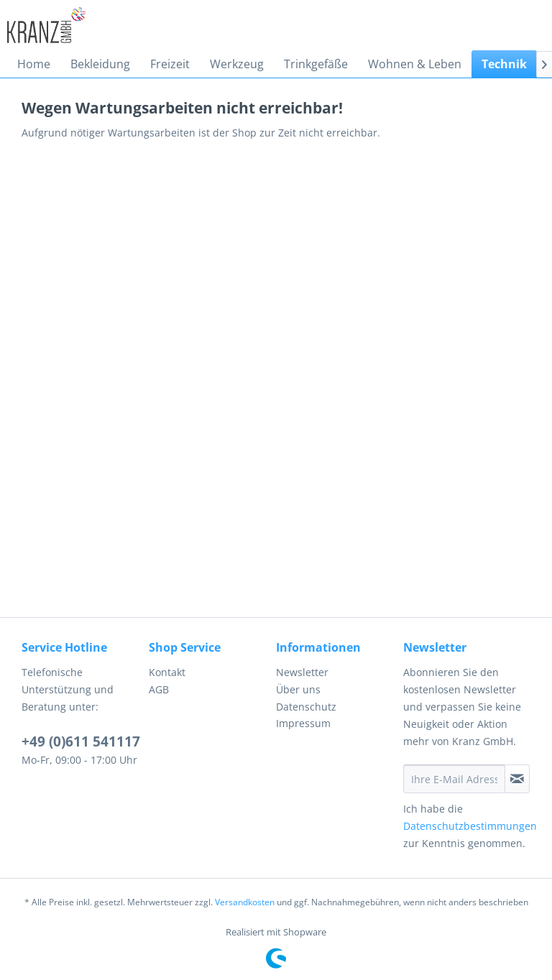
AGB (159, 689)
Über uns (298, 689)
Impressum (303, 723)
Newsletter (302, 672)
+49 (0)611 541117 (81, 741)
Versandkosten (245, 902)
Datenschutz (306, 707)
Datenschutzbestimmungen (470, 826)
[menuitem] (34, 64)
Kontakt (167, 672)
